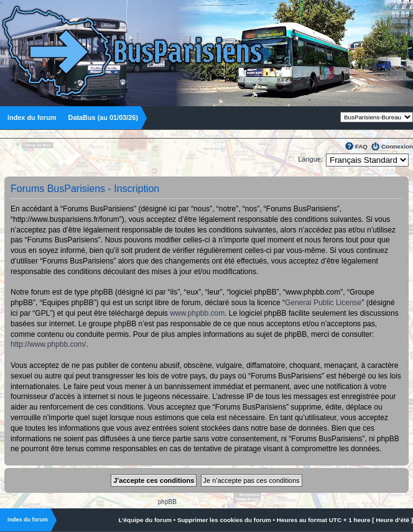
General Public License (323, 303)
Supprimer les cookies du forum (224, 520)
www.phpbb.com (197, 313)
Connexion (397, 146)
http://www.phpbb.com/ (48, 344)
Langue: (310, 159)
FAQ (361, 146)
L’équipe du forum (145, 520)
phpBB (167, 502)
